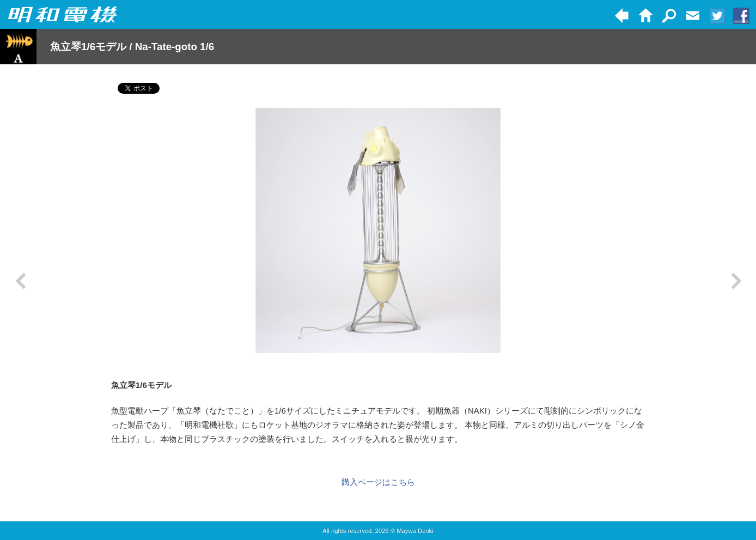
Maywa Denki (415, 531)
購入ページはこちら (378, 482)
